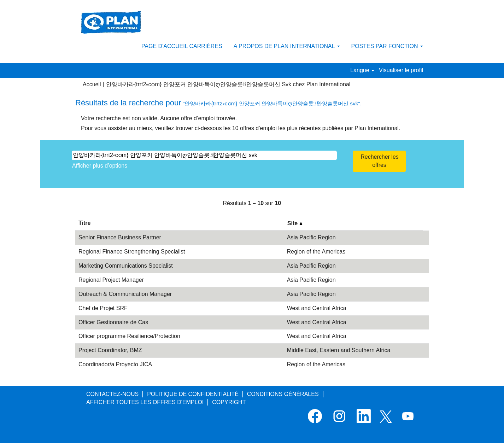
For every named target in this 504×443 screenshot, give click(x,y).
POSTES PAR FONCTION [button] (387, 46)
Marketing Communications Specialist (126, 266)
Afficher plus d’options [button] (100, 166)
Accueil (92, 84)
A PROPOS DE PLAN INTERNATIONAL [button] (287, 46)
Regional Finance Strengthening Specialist (132, 252)
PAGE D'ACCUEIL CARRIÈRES (182, 46)
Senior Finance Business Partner (120, 237)
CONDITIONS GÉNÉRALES (283, 394)
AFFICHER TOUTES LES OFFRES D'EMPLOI (145, 402)
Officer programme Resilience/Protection (129, 336)
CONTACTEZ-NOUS (112, 394)
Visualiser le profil (401, 70)
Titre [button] (84, 223)
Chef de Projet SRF (103, 308)
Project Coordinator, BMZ (110, 350)
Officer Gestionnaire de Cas (113, 322)
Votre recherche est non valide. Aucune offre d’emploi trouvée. (159, 118)
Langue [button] (362, 70)
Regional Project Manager (111, 280)
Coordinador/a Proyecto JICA (115, 364)
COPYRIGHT (229, 402)
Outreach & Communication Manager (125, 294)
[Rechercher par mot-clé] (204, 155)
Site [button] (295, 223)
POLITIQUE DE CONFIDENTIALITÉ (193, 394)
